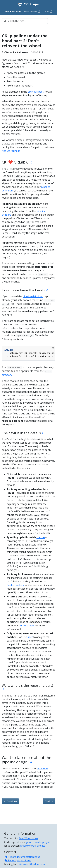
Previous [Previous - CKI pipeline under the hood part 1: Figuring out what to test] (10, 801)
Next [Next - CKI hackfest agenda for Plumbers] (49, 801)
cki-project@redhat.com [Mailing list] (31, 864)
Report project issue (18, 860)
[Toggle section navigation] (52, 21)
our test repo (26, 626)
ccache (41, 537)
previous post (36, 92)
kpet (30, 637)
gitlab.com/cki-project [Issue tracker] (33, 846)
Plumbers (43, 769)
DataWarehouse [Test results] (28, 838)
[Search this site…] (25, 21)
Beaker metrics (15, 585)
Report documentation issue (22, 857)
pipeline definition (33, 296)
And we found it (11, 151)
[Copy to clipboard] (53, 348)
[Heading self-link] (31, 162)
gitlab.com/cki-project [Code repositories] (38, 842)
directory (7, 375)
